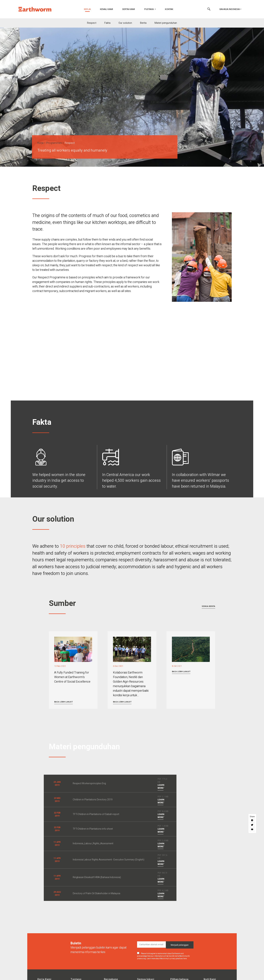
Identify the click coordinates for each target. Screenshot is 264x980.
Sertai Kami (129, 9)
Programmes (54, 143)
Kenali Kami (106, 9)
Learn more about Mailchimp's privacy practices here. (167, 959)
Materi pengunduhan (166, 23)
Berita (143, 23)
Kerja (89, 9)
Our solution (125, 23)
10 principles (73, 546)
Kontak (169, 9)
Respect (92, 23)
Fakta (107, 23)
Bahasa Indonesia (230, 9)
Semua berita (208, 606)
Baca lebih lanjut (63, 702)
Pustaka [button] (149, 9)
